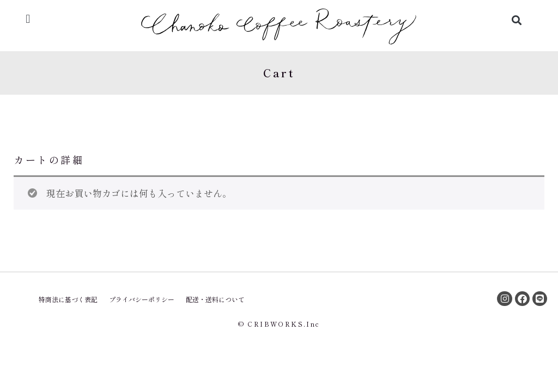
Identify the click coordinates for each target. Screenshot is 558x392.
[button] (28, 19)
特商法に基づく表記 (68, 299)
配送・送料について (215, 299)
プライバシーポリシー (142, 299)
